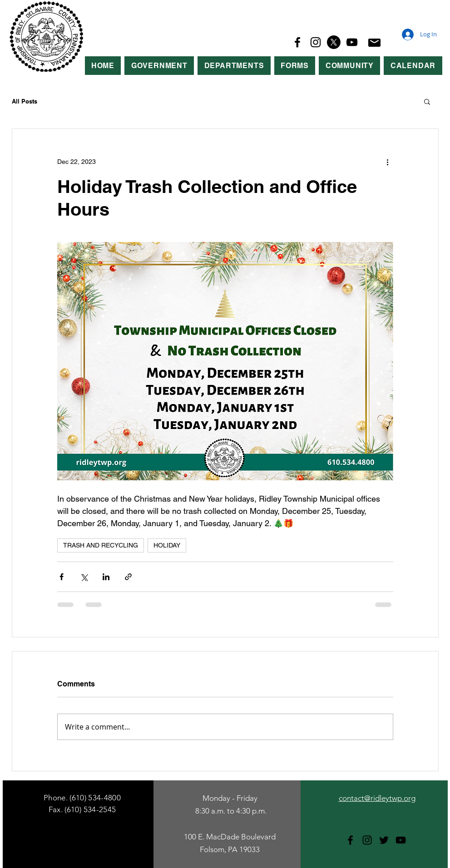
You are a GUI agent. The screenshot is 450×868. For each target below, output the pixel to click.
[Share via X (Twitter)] (84, 577)
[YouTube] (352, 42)
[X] (334, 42)
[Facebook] (297, 42)
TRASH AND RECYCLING (101, 545)
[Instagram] (316, 42)
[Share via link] (128, 577)
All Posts (25, 101)
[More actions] (388, 162)
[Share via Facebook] (62, 577)
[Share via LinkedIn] (106, 577)
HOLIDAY (167, 545)
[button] (159, 66)
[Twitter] (384, 840)
